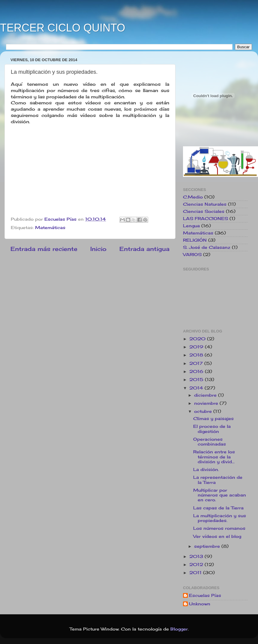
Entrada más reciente (44, 249)
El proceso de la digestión (212, 429)
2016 (197, 371)
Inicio (98, 249)
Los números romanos (219, 528)
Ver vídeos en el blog (217, 536)
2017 (197, 363)
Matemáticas (50, 228)
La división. (206, 470)
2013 (197, 556)
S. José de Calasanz (207, 247)
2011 (196, 573)
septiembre (208, 546)
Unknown (200, 604)
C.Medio (193, 197)
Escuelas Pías (205, 595)
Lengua (191, 226)
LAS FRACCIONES (205, 219)
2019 (197, 347)
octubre (204, 411)
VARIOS (192, 255)
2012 (197, 565)
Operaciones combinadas (210, 442)
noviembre (207, 403)
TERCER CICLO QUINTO (63, 28)
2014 (197, 388)
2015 (197, 380)
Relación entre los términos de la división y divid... (214, 457)
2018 (197, 355)
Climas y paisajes (213, 419)
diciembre (206, 395)
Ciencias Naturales (205, 204)
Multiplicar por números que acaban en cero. (220, 495)
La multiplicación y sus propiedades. (220, 518)
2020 (198, 339)
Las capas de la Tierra (218, 508)
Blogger (179, 629)
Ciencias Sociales (204, 211)
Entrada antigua (144, 249)
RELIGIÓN (195, 240)
